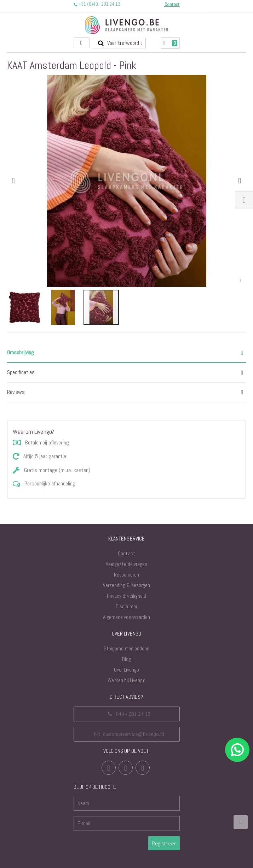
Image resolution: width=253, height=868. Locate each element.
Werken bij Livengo (126, 680)
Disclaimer (126, 606)
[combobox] (119, 43)
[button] (240, 281)
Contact (126, 553)
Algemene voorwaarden (126, 617)
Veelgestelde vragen (126, 564)
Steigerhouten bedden (126, 648)
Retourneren (127, 575)
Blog (126, 659)
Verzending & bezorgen (126, 585)
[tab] (126, 353)
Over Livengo (127, 670)
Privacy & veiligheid (126, 596)
